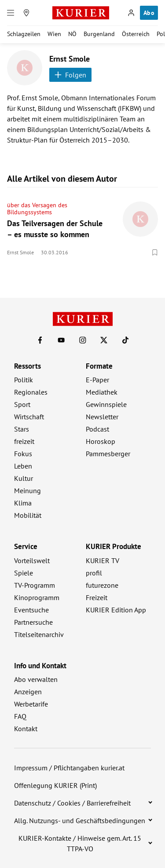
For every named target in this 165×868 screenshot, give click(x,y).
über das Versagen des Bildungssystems (37, 209)
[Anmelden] (131, 13)
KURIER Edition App (116, 610)
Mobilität (28, 515)
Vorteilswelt (32, 560)
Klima (23, 503)
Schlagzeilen (24, 34)
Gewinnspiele (106, 404)
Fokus (23, 454)
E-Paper (97, 380)
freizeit (24, 441)
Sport (22, 404)
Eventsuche (31, 610)
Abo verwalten (36, 679)
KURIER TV (103, 560)
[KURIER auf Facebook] (40, 340)
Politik (24, 380)
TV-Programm (35, 585)
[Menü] (11, 13)
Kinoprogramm (37, 597)
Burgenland (99, 34)
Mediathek (102, 392)
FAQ (20, 716)
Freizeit (97, 597)
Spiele (24, 573)
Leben (23, 466)
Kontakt (26, 729)
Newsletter (102, 417)
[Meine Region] (26, 13)
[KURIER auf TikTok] (125, 340)
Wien (54, 34)
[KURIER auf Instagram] (83, 340)
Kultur (24, 478)
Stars (22, 429)
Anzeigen (28, 692)
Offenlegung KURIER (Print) (55, 785)
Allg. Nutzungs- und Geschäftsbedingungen (80, 820)
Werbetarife (31, 704)
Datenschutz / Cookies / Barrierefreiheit (72, 803)
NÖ (72, 34)
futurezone (102, 585)
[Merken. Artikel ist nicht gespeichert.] (155, 253)
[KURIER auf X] (104, 340)
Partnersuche (33, 622)
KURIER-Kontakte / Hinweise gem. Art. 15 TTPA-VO (80, 843)
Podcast (97, 429)
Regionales (31, 392)
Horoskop (101, 441)
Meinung (27, 491)
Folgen (70, 75)
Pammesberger (108, 454)
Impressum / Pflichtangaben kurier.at (69, 768)
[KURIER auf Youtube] (61, 340)
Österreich (136, 34)
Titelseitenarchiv (39, 634)
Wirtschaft (29, 417)
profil (94, 573)
